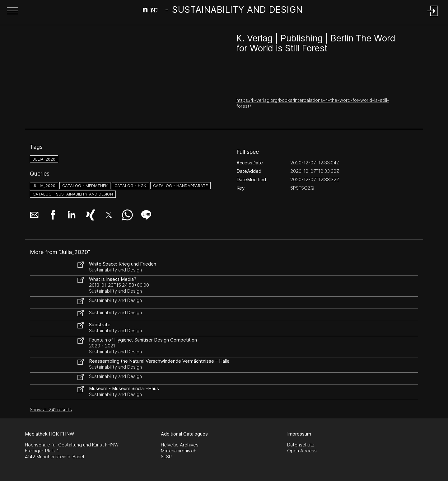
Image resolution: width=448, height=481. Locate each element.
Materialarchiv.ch (179, 451)
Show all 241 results (51, 410)
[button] (12, 12)
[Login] (433, 17)
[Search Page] (223, 11)
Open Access (302, 451)
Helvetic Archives (180, 445)
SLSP (166, 457)
